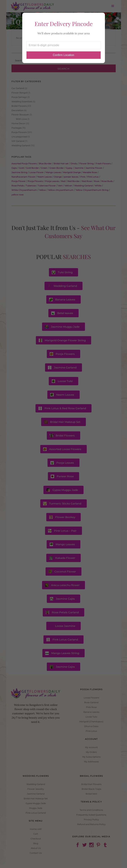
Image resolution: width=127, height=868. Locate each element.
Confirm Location (63, 55)
